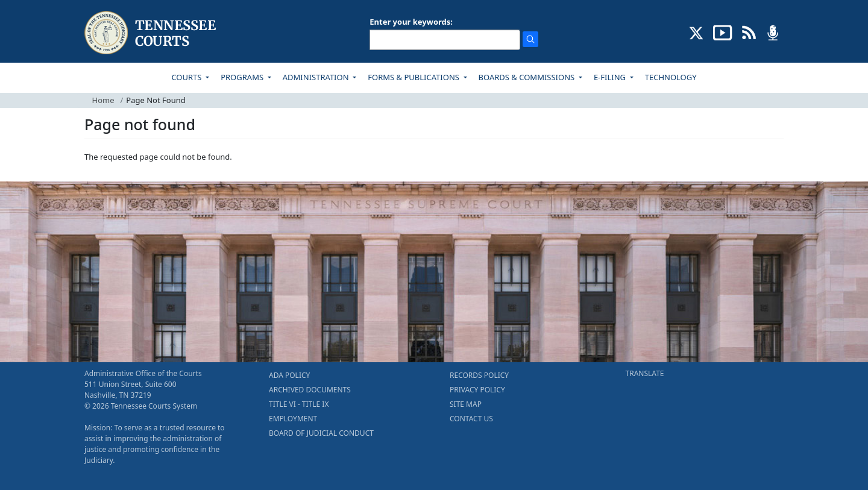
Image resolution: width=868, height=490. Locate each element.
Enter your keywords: (411, 22)
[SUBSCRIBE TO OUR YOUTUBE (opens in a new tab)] (723, 32)
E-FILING (611, 77)
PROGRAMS (243, 77)
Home (103, 100)
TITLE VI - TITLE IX (299, 404)
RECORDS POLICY (479, 375)
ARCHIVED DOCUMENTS (310, 390)
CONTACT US (471, 419)
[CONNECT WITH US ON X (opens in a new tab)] (697, 32)
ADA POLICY (289, 375)
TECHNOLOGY (671, 77)
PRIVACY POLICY (477, 390)
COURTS (187, 77)
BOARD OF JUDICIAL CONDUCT (321, 433)
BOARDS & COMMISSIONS (528, 77)
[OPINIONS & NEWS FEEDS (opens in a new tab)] (749, 32)
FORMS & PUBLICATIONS (414, 77)
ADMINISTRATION (317, 77)
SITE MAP (466, 404)
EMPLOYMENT (293, 419)
